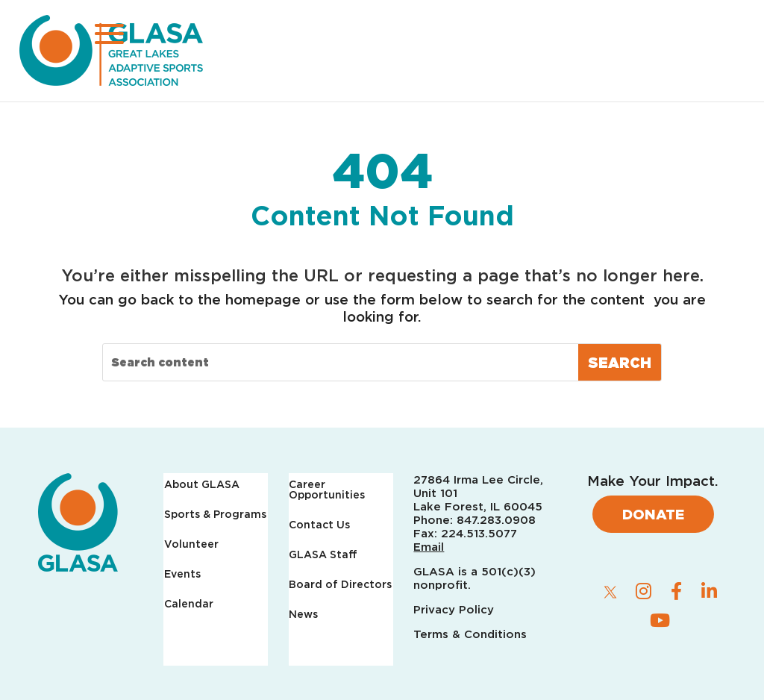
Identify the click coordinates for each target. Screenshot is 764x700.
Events (182, 574)
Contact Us (319, 525)
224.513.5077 (479, 534)
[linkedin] (709, 591)
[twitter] (610, 592)
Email (429, 547)
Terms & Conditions (470, 634)
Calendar (189, 604)
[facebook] (676, 591)
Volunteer (191, 544)
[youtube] (660, 620)
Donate (653, 514)
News (303, 615)
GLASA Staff (323, 555)
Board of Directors (340, 585)
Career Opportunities (327, 490)
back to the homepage (221, 299)
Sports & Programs (215, 515)
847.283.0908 (496, 520)
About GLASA (202, 485)
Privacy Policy (455, 610)
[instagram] (643, 591)
